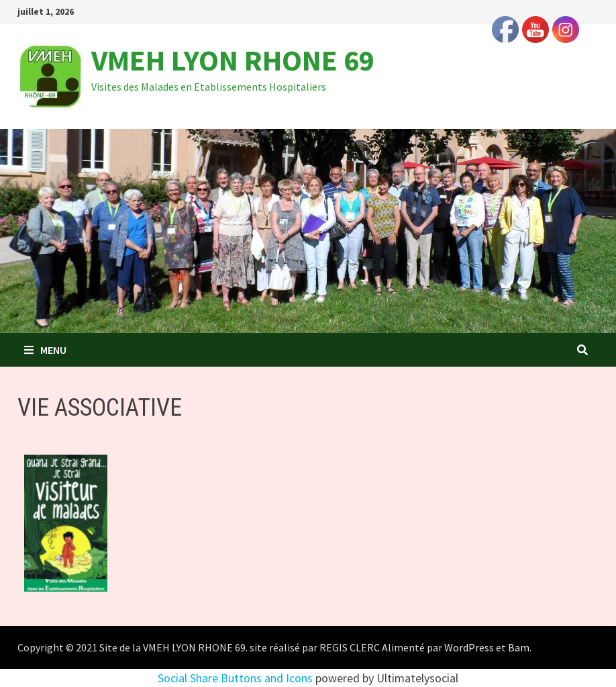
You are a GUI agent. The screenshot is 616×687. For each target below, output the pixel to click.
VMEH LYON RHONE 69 (233, 60)
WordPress (469, 647)
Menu (45, 350)
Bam (519, 647)
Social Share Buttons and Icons (235, 678)
